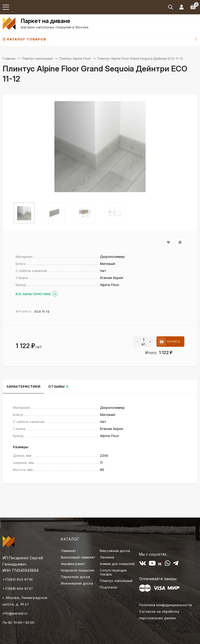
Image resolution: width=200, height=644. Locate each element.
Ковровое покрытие (78, 570)
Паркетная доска (75, 577)
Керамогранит (73, 564)
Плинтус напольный (37, 59)
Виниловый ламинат (78, 557)
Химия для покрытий (117, 564)
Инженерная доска (77, 583)
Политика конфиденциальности (165, 605)
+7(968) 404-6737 (18, 588)
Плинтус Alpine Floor (75, 59)
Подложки (108, 587)
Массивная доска (115, 551)
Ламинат (68, 551)
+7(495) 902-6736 (18, 579)
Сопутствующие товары (113, 572)
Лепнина (107, 557)
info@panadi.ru (15, 613)
